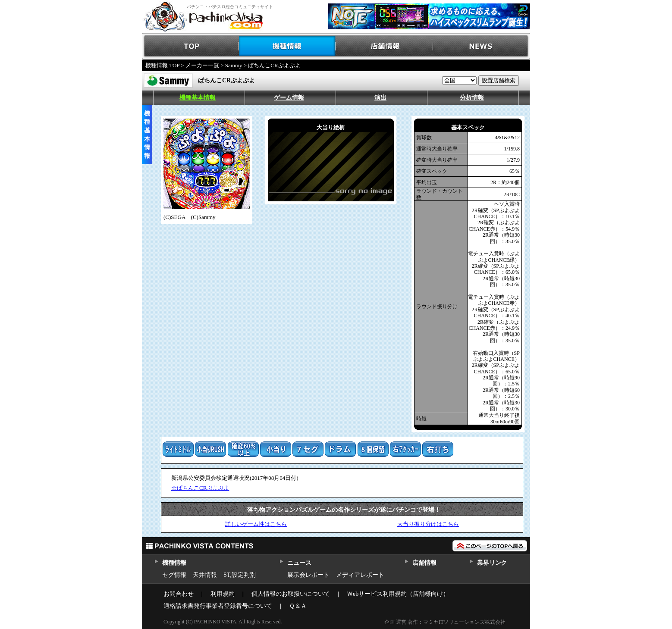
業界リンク (492, 563)
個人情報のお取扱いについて (291, 594)
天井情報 (205, 575)
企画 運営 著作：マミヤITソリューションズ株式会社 (445, 622)
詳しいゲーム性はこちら (256, 524)
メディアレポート (360, 575)
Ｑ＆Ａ (298, 606)
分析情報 (472, 98)
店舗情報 (385, 46)
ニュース (299, 563)
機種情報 (287, 46)
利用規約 (223, 594)
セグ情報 (174, 575)
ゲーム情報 (289, 98)
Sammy (234, 65)
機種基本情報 (198, 98)
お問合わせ (179, 594)
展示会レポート (308, 575)
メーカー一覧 (202, 65)
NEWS (482, 46)
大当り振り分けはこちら (428, 524)
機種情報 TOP (162, 65)
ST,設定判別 (240, 575)
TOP (190, 46)
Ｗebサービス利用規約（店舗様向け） (398, 594)
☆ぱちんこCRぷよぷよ (200, 488)
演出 (380, 98)
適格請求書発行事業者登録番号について (218, 606)
